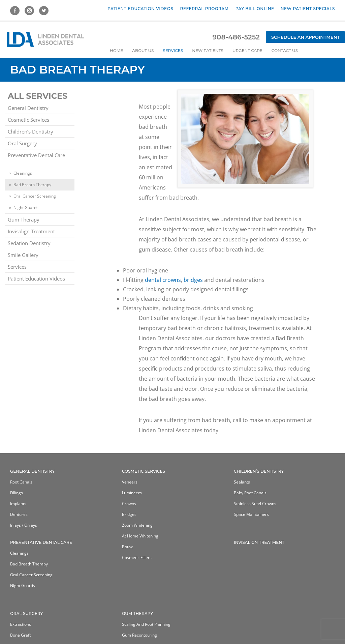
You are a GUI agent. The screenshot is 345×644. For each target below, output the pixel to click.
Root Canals (21, 482)
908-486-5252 (236, 37)
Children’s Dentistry (30, 131)
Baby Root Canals (250, 493)
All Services (38, 96)
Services (17, 267)
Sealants (242, 482)
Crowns (129, 504)
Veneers (130, 482)
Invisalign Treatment (31, 231)
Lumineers (132, 493)
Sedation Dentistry (29, 243)
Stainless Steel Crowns (255, 504)
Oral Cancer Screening (35, 196)
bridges (193, 280)
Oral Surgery (22, 143)
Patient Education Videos (36, 279)
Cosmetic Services (28, 120)
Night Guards (26, 208)
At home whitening (140, 536)
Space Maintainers (251, 514)
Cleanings (23, 173)
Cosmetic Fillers (137, 558)
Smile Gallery (23, 255)
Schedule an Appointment (305, 37)
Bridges (129, 514)
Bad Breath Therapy (32, 185)
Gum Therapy (24, 219)
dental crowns (163, 280)
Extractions (21, 624)
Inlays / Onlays (24, 525)
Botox (127, 547)
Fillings (17, 493)
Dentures (19, 514)
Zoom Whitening (137, 525)
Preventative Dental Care (36, 155)
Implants (18, 504)
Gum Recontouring (139, 635)
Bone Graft (20, 635)
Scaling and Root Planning (146, 624)
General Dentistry (28, 108)
